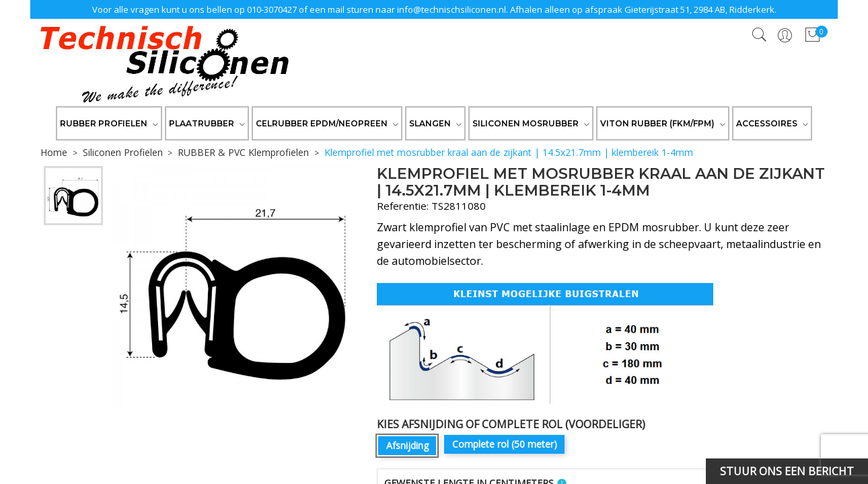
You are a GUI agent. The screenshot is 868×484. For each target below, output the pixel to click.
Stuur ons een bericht (787, 471)
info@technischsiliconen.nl (451, 9)
